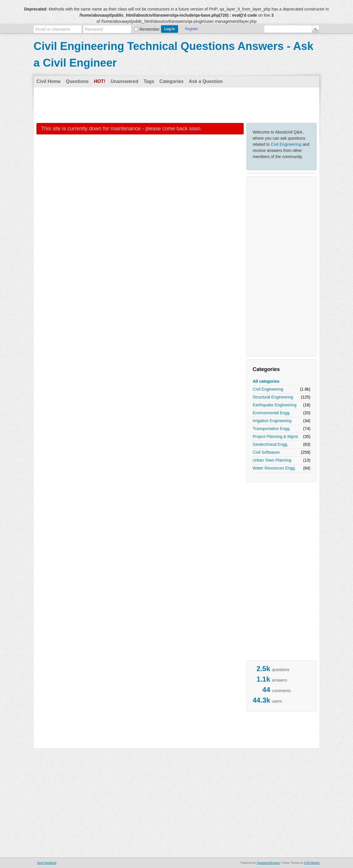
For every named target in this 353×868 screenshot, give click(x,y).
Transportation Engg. (272, 429)
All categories (266, 381)
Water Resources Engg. (274, 468)
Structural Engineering (273, 397)
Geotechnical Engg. (270, 444)
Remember (150, 29)
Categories (171, 81)
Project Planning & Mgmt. (276, 436)
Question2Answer (268, 863)
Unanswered (124, 81)
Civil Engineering (286, 144)
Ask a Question (206, 81)
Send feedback (47, 863)
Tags (149, 81)
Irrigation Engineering (272, 421)
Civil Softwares (266, 452)
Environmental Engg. (272, 413)
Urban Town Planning (272, 460)
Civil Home (49, 81)
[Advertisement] (176, 105)
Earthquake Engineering (275, 405)
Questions (77, 81)
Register (192, 29)
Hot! (100, 81)
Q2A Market (312, 863)
